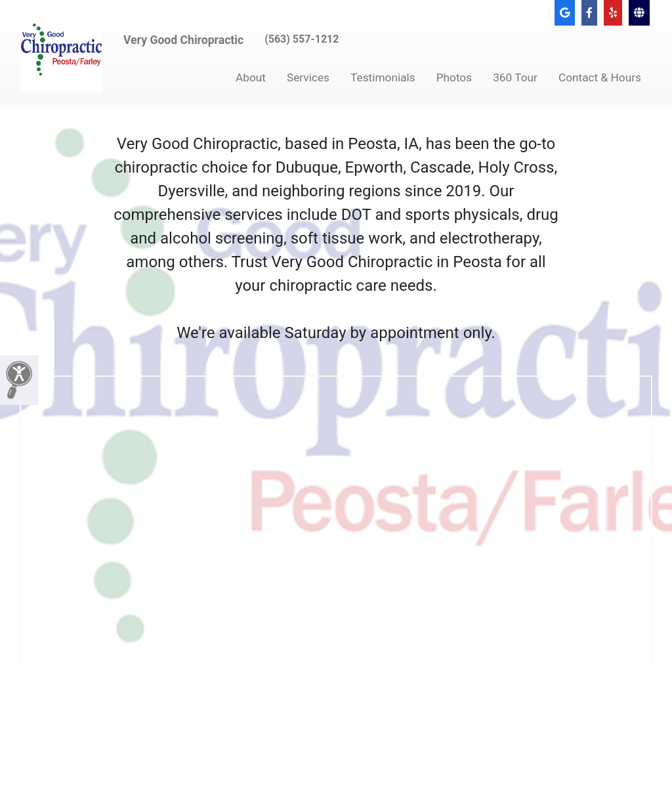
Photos (454, 77)
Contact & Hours (600, 77)
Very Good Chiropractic (183, 40)
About (251, 77)
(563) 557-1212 (302, 39)
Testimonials (383, 77)
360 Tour (515, 77)
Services (308, 77)
